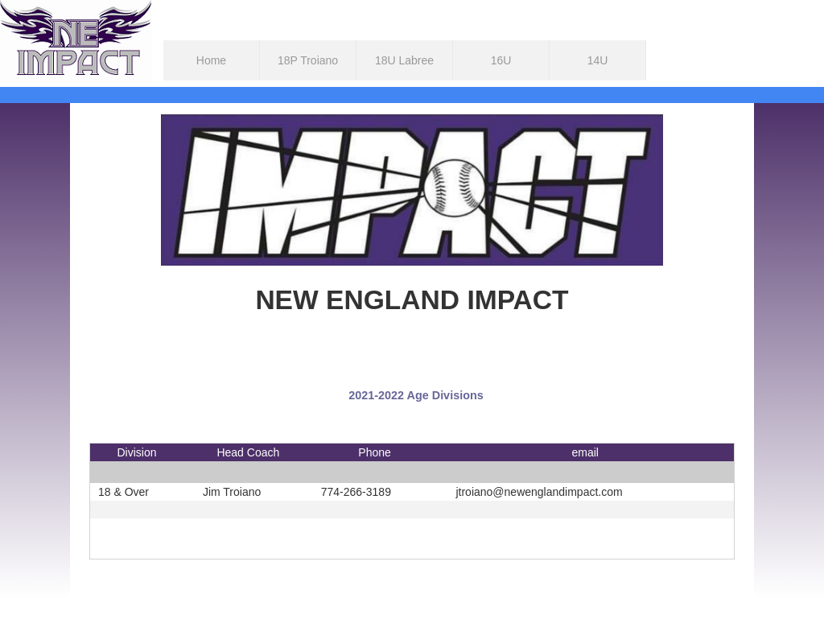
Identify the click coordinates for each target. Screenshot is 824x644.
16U (501, 60)
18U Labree (404, 60)
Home (211, 60)
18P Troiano (308, 60)
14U (598, 60)
